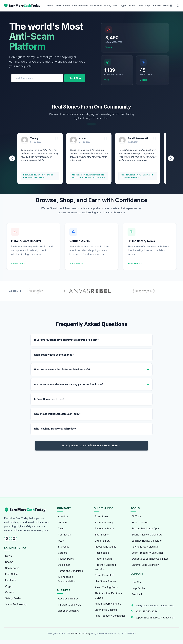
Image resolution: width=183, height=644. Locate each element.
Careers (62, 553)
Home (50, 6)
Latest (58, 6)
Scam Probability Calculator (147, 553)
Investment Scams (106, 547)
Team (61, 529)
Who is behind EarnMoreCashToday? (55, 429)
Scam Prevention (105, 575)
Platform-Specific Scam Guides (108, 596)
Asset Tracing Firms (106, 587)
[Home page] (23, 6)
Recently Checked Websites (105, 567)
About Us (156, 6)
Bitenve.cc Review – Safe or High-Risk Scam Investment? (39, 176)
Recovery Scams (105, 529)
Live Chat (137, 582)
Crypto (9, 586)
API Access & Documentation (67, 579)
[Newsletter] (171, 6)
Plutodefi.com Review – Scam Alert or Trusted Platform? (137, 176)
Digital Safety (103, 541)
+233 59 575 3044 (147, 612)
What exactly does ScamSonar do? (54, 355)
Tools (140, 6)
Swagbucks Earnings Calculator (150, 559)
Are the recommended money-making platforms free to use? (69, 384)
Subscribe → (76, 263)
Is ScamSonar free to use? (49, 399)
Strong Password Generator (147, 535)
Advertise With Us (68, 599)
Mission (62, 523)
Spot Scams (102, 535)
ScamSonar (102, 516)
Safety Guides (13, 598)
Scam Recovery (104, 523)
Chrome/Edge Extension (145, 565)
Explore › (144, 80)
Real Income (102, 553)
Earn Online (96, 6)
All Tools (136, 516)
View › (109, 47)
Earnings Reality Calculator (147, 541)
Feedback (137, 594)
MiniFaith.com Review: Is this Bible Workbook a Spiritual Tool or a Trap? (89, 176)
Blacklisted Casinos (106, 610)
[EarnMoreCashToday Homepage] (26, 510)
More (166, 6)
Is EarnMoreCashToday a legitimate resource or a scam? (66, 340)
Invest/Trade (111, 6)
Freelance (11, 580)
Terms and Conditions (70, 571)
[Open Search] (178, 6)
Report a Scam (103, 559)
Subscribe (64, 547)
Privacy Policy (66, 559)
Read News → (135, 263)
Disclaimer (64, 565)
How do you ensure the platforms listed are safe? (62, 369)
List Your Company (69, 611)
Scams (67, 6)
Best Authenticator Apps (146, 529)
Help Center (138, 588)
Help (147, 6)
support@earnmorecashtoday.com (155, 618)
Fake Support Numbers (108, 604)
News (9, 556)
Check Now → (19, 263)
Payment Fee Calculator (145, 547)
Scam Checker (140, 523)
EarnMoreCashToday (81, 634)
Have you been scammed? (91, 445)
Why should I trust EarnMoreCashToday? (57, 414)
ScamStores (12, 568)
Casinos (10, 592)
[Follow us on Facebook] (7, 539)
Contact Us (64, 535)
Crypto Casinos (127, 6)
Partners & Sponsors (70, 605)
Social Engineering (16, 604)
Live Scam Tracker (106, 581)
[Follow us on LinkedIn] (14, 539)
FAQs (61, 541)
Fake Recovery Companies (110, 616)
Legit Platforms (80, 6)
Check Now (75, 78)
